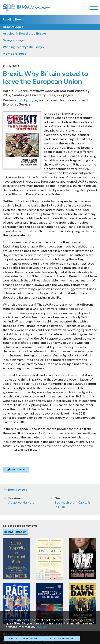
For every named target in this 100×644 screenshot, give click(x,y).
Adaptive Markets (21, 502)
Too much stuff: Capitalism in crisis (74, 504)
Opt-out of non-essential (23, 638)
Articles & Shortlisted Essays (25, 33)
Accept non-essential (61, 638)
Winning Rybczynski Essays (23, 47)
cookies (42, 627)
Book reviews (13, 27)
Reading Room (13, 19)
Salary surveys (14, 40)
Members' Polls (15, 54)
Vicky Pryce (28, 100)
